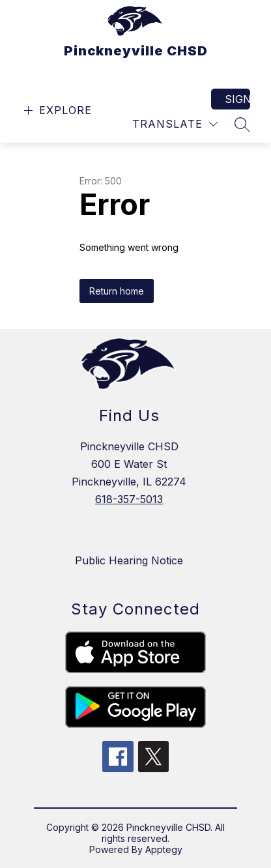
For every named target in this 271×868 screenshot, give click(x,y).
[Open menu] (56, 110)
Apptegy (164, 849)
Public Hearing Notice (129, 560)
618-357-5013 (129, 499)
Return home (117, 291)
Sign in (237, 99)
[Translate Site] (175, 124)
